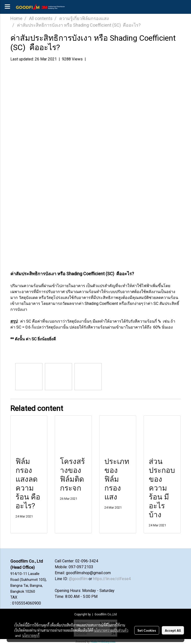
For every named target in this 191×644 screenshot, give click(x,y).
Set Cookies (147, 630)
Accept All (173, 630)
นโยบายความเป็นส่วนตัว (111, 630)
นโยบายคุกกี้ (31, 635)
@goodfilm (78, 579)
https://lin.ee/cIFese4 (112, 579)
